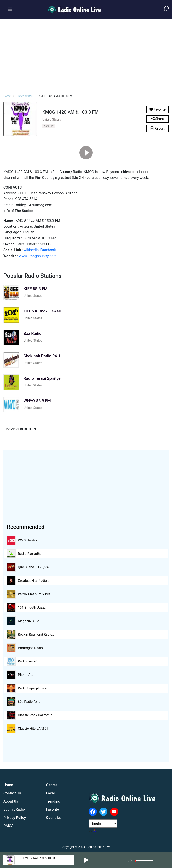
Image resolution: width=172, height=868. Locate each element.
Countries (54, 818)
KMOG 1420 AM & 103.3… (40, 858)
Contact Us (12, 793)
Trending (53, 801)
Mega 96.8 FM (29, 621)
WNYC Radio (27, 540)
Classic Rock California (35, 715)
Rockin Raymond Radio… (36, 634)
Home (7, 96)
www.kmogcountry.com (38, 256)
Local (51, 793)
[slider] (144, 862)
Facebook (48, 250)
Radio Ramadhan (31, 554)
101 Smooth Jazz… (32, 608)
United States (25, 96)
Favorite (53, 809)
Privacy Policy (15, 818)
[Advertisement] (86, 56)
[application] (142, 860)
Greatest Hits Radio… (33, 581)
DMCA (9, 826)
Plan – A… (25, 675)
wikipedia (31, 250)
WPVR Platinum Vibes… (35, 594)
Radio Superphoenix (33, 688)
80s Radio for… (29, 702)
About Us (11, 801)
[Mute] (130, 860)
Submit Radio (14, 809)
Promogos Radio (30, 648)
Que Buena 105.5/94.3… (36, 567)
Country (49, 126)
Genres (52, 785)
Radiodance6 (28, 661)
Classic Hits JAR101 (33, 729)
